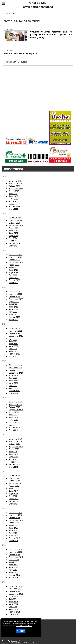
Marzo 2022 (14, 315)
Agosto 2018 (14, 449)
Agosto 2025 (14, 191)
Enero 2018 (14, 467)
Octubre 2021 (14, 333)
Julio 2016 (13, 525)
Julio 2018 (13, 452)
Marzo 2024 (14, 241)
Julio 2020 (13, 378)
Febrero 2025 (14, 207)
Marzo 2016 (14, 536)
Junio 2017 (13, 491)
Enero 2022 (14, 320)
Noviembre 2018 (16, 441)
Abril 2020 (13, 386)
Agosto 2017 (14, 486)
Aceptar (21, 631)
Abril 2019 (13, 423)
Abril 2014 (13, 607)
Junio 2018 (13, 454)
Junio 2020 (13, 381)
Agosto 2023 (14, 265)
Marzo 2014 (14, 609)
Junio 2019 (13, 417)
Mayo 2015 (13, 567)
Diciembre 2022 (15, 291)
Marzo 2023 (14, 278)
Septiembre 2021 (16, 336)
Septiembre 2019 (16, 410)
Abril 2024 (13, 238)
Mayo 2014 (13, 604)
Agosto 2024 (14, 228)
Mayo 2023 (13, 273)
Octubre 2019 (14, 407)
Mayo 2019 (13, 420)
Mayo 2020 (13, 383)
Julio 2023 (13, 267)
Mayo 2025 (13, 199)
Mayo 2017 (13, 494)
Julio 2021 (13, 341)
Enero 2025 (14, 209)
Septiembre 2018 (16, 447)
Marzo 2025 (14, 204)
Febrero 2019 (14, 428)
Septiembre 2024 (16, 225)
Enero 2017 (14, 504)
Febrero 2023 (14, 280)
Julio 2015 (13, 562)
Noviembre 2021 (16, 331)
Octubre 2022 (14, 297)
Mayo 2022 (13, 309)
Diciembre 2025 (15, 181)
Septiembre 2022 (16, 299)
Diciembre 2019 (15, 402)
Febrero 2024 (14, 243)
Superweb (14, 641)
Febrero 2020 (14, 391)
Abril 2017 (13, 496)
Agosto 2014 (14, 596)
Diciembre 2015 (15, 549)
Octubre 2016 (14, 518)
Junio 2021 (13, 344)
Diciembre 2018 (15, 439)
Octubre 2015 (14, 555)
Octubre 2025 (14, 186)
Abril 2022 (13, 312)
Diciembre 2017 (15, 476)
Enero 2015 (14, 578)
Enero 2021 (14, 357)
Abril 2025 (13, 201)
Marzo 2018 (14, 462)
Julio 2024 (13, 231)
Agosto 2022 (14, 302)
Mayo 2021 (13, 346)
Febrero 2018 (14, 464)
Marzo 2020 (14, 388)
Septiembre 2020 (16, 373)
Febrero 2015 (14, 575)
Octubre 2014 (14, 591)
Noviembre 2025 (16, 183)
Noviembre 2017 (16, 478)
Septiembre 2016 (16, 520)
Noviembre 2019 (16, 405)
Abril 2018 (13, 459)
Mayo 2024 (13, 236)
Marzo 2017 (14, 499)
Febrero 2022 (14, 317)
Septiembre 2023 (16, 262)
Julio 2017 (13, 489)
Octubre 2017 (14, 481)
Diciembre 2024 (15, 218)
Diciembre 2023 (15, 255)
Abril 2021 (13, 349)
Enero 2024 (14, 246)
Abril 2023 (13, 275)
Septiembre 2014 (16, 594)
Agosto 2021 (14, 339)
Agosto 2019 (14, 412)
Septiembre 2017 (16, 483)
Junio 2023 (13, 270)
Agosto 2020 (14, 375)
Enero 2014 (14, 614)
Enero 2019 (14, 430)
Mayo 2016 (13, 530)
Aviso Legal (6, 643)
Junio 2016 (13, 528)
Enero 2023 (14, 283)
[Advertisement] (38, 92)
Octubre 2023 (14, 260)
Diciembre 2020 (15, 365)
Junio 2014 (13, 602)
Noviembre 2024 (16, 220)
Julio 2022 (13, 304)
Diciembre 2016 (15, 513)
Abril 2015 (13, 570)
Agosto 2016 (14, 523)
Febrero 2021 (14, 354)
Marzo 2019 (14, 425)
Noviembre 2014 (16, 589)
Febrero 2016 (14, 538)
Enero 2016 (14, 541)
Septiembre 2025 (16, 189)
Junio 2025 (13, 196)
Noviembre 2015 (16, 552)
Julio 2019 (13, 415)
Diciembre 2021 (15, 328)
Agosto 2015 (14, 560)
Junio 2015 (13, 565)
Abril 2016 (13, 533)
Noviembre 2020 (16, 368)
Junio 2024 (13, 233)
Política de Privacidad (18, 643)
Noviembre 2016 (16, 515)
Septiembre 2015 (16, 557)
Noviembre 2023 (16, 257)
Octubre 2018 (14, 444)
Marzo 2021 (14, 351)
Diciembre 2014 (15, 586)
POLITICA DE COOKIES (24, 626)
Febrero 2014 (14, 612)
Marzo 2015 (14, 572)
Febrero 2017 (14, 501)
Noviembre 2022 (16, 294)
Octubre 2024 (14, 223)
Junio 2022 (13, 307)
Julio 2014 (13, 599)
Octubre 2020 (14, 370)
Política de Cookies (32, 643)
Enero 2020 (14, 393)
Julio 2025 (13, 194)
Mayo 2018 (13, 457)
